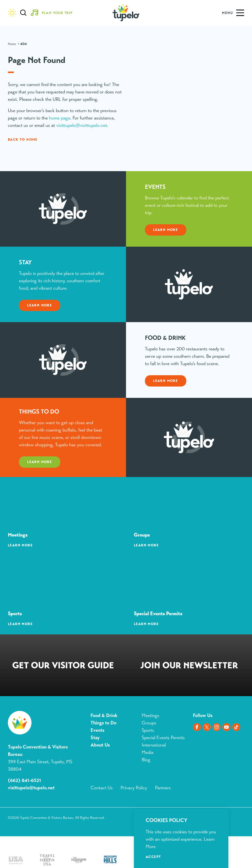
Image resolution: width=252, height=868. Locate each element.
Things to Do (103, 723)
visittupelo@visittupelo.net (82, 125)
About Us (100, 745)
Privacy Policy (134, 788)
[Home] (126, 13)
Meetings (150, 715)
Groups (149, 723)
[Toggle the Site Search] (23, 13)
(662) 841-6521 (24, 780)
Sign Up (189, 666)
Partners (163, 788)
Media (148, 752)
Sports (148, 730)
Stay (95, 738)
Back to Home (23, 139)
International (154, 745)
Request (63, 666)
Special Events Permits (163, 738)
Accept (153, 857)
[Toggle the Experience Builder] (53, 13)
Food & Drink (104, 715)
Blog (146, 760)
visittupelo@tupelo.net (31, 788)
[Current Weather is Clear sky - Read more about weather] (12, 13)
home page (60, 118)
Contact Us (102, 788)
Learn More (165, 240)
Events (97, 730)
